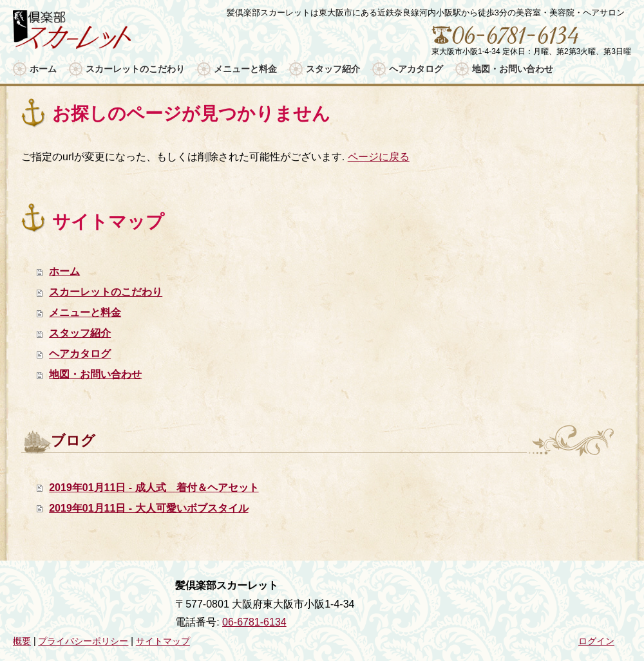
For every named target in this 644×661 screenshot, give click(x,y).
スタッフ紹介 (80, 333)
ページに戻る (379, 157)
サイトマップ (163, 641)
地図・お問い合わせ (95, 374)
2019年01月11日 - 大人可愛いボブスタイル (148, 508)
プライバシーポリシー (83, 641)
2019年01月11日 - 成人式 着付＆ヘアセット (154, 488)
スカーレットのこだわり (106, 292)
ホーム (64, 271)
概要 (22, 641)
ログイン (596, 641)
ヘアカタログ (80, 354)
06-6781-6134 (254, 622)
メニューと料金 (85, 312)
